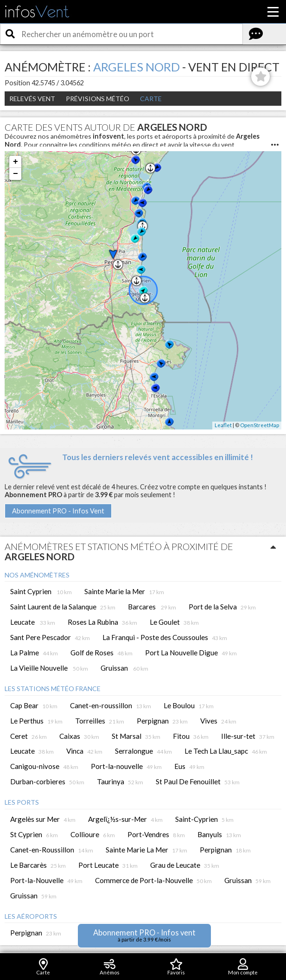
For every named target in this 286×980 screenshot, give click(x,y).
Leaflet (223, 425)
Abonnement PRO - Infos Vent (58, 511)
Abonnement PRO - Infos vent (144, 935)
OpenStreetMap (260, 425)
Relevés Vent (32, 99)
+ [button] (16, 162)
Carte (151, 99)
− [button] (16, 174)
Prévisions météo (98, 99)
